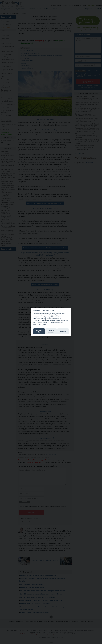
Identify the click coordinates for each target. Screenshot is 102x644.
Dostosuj (63, 331)
